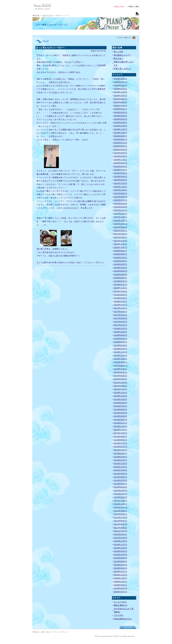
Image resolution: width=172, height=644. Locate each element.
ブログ (119, 32)
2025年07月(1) (121, 106)
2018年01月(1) (121, 305)
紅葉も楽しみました (123, 68)
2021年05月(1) (121, 227)
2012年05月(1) (121, 487)
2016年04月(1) (121, 342)
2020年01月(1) (121, 268)
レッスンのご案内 (66, 32)
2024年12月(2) (121, 126)
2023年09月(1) (121, 163)
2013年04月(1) (121, 450)
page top (128, 627)
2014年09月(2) (121, 403)
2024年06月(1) (121, 146)
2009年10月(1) (121, 582)
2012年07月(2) (121, 480)
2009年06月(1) (121, 592)
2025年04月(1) (121, 112)
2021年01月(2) (121, 241)
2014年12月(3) (121, 393)
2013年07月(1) (121, 443)
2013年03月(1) (121, 453)
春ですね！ (119, 58)
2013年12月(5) (121, 426)
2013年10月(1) (121, 433)
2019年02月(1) (121, 281)
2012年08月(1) (121, 477)
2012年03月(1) (121, 494)
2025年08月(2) (121, 102)
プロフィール (52, 32)
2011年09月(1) (121, 511)
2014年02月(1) (121, 423)
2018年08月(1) (121, 295)
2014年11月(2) (121, 396)
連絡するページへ (134, 38)
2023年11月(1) (121, 160)
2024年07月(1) (121, 143)
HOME (37, 15)
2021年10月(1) (121, 220)
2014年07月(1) (121, 406)
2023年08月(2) (121, 166)
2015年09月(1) (121, 362)
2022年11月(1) (121, 187)
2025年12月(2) (121, 92)
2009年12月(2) (121, 575)
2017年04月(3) (121, 322)
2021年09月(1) (121, 224)
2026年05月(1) (121, 79)
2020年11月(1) (121, 244)
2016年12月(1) (121, 329)
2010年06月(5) (121, 558)
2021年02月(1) (121, 237)
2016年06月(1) (121, 339)
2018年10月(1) (121, 291)
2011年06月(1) (121, 521)
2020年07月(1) (121, 258)
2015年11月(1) (121, 355)
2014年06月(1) (121, 409)
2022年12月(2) (121, 183)
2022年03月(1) (121, 210)
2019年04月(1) (121, 278)
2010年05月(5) (121, 561)
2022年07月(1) (121, 200)
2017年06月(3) (121, 318)
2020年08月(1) (121, 254)
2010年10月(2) (121, 548)
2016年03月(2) (121, 345)
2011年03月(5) (121, 531)
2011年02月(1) (121, 534)
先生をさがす (119, 7)
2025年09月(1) (121, 99)
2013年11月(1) (121, 430)
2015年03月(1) (121, 383)
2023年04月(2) (121, 177)
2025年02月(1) (121, 119)
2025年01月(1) (121, 123)
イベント (92, 32)
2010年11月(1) (121, 545)
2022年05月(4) (121, 204)
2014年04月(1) (121, 416)
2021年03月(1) (121, 234)
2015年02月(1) (121, 386)
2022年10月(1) (121, 190)
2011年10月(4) (121, 507)
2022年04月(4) (121, 207)
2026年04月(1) (121, 82)
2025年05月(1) (121, 109)
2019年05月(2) (121, 274)
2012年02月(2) (121, 497)
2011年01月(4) (121, 538)
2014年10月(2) (121, 399)
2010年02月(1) (121, 568)
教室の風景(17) (121, 605)
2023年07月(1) (121, 170)
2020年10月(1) (121, 247)
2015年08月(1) (121, 366)
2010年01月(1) (121, 571)
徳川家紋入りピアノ (123, 55)
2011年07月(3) (121, 517)
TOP (39, 32)
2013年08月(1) (121, 440)
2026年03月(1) (121, 85)
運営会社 (36, 632)
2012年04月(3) (121, 491)
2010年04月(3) (121, 565)
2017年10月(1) (121, 308)
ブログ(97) (119, 615)
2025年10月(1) (121, 96)
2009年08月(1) (121, 588)
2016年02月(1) (121, 349)
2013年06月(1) (121, 447)
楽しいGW (119, 52)
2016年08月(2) (121, 335)
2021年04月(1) (121, 231)
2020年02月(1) (121, 264)
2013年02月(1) (121, 457)
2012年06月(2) (121, 484)
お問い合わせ (46, 632)
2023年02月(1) (121, 180)
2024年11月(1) (121, 129)
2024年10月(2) (121, 133)
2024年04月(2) (121, 153)
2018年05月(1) (121, 298)
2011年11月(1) (121, 504)
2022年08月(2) (121, 197)
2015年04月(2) (121, 379)
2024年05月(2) (121, 150)
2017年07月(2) (121, 315)
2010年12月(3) (121, 541)
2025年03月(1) (121, 116)
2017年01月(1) (121, 325)
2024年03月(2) (121, 156)
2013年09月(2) (121, 437)
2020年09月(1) (121, 251)
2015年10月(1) (121, 359)
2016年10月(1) (121, 332)
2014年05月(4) (121, 413)
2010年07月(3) (121, 555)
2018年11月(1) (121, 288)
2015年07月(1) (121, 369)
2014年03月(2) (121, 420)
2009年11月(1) (121, 578)
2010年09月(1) (121, 551)
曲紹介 (79, 32)
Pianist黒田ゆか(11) (123, 619)
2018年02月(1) (121, 301)
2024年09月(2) (121, 136)
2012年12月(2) (121, 463)
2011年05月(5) (121, 524)
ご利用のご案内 (133, 7)
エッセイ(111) (120, 602)
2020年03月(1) (121, 261)
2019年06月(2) (121, 271)
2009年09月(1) (121, 585)
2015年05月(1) (121, 376)
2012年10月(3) (121, 470)
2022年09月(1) (121, 193)
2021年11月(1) (121, 217)
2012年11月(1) (121, 467)
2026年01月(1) (121, 89)
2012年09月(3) (121, 474)
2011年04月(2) (121, 528)
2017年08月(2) (121, 312)
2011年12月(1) (121, 501)
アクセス (106, 32)
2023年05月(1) (121, 173)
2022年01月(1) (121, 214)
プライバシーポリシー (60, 632)
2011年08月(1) (121, 514)
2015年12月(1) (121, 352)
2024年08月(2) (121, 139)
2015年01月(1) (121, 389)
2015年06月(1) (121, 372)
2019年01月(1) (121, 285)
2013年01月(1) (121, 460)
